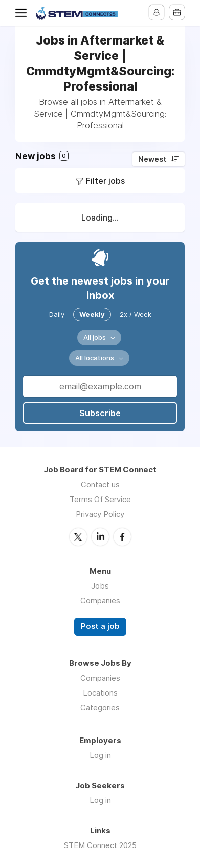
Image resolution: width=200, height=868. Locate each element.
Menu (23, 13)
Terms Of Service (100, 499)
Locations (100, 693)
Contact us (100, 484)
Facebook (122, 537)
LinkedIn (100, 537)
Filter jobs (105, 181)
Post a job (100, 626)
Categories (100, 708)
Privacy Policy (100, 514)
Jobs (100, 586)
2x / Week (136, 314)
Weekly (92, 314)
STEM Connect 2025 (100, 845)
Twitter (78, 537)
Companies (100, 601)
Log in (100, 755)
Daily (57, 314)
